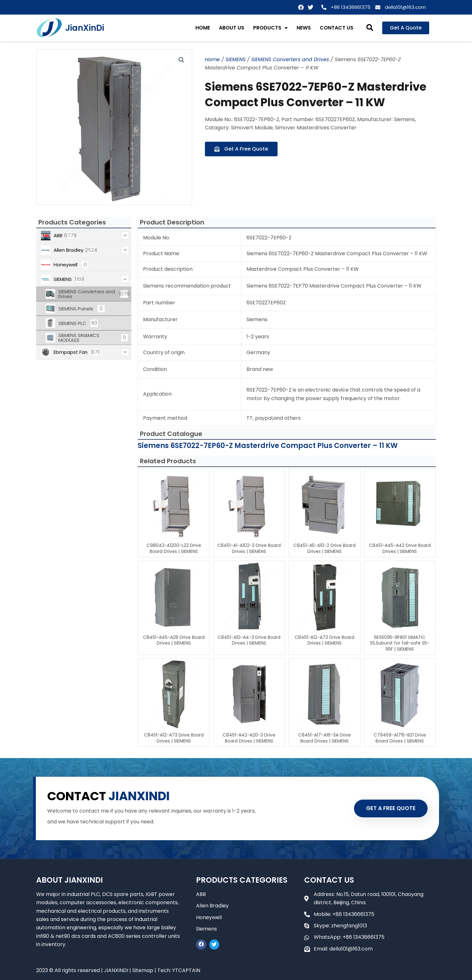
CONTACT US (337, 28)
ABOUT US (232, 28)
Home (212, 59)
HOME (203, 28)
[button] (370, 28)
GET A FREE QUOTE (391, 808)
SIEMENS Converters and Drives (290, 59)
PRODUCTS (270, 28)
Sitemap (143, 970)
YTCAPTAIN (186, 970)
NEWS (304, 28)
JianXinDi (85, 28)
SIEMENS (236, 59)
